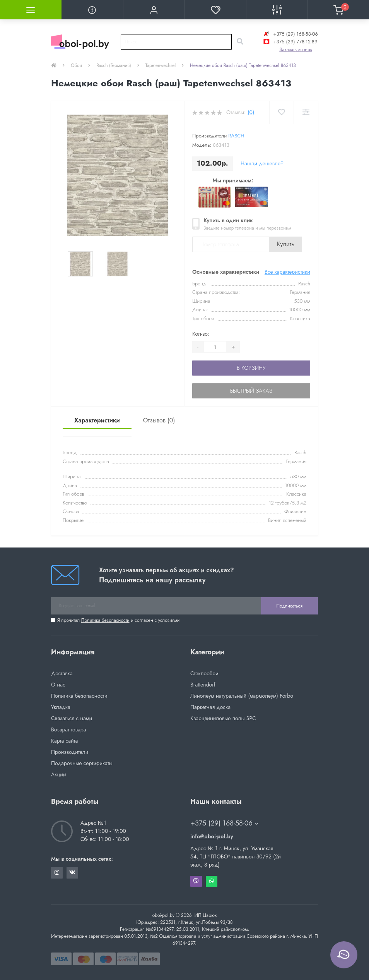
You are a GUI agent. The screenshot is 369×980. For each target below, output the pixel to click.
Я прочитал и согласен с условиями (118, 620)
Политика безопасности (105, 620)
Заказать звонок (296, 50)
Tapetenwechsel (161, 65)
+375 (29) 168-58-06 (290, 34)
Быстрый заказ (251, 391)
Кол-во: (201, 334)
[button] (154, 10)
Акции (59, 774)
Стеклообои (204, 673)
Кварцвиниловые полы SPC (223, 718)
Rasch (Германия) (114, 65)
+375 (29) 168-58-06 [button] (225, 823)
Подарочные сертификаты (82, 763)
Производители (70, 752)
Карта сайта (64, 741)
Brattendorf (203, 685)
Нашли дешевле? (262, 163)
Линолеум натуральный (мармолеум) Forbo (242, 696)
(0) (251, 112)
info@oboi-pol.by (212, 836)
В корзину (251, 368)
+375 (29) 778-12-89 (290, 42)
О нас (58, 685)
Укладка (61, 707)
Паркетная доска (210, 707)
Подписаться (290, 606)
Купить (286, 244)
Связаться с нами (72, 718)
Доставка (62, 673)
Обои (76, 65)
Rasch (236, 136)
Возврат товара (69, 729)
